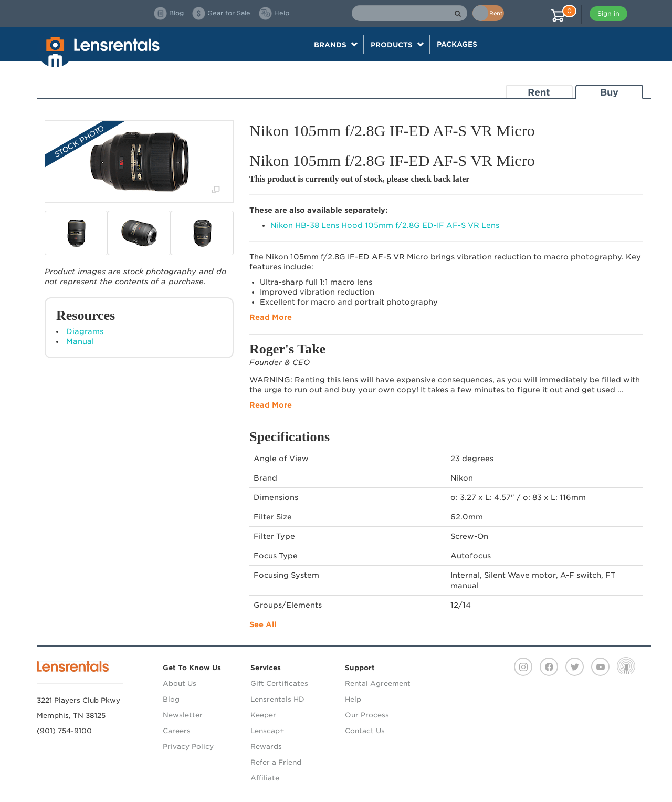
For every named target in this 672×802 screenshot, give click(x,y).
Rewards (266, 747)
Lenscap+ (267, 731)
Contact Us (365, 731)
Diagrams (85, 331)
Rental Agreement (378, 684)
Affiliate (265, 778)
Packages (457, 44)
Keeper (263, 715)
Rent (539, 92)
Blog (171, 699)
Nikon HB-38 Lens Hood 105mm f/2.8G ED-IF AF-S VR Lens (385, 225)
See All (263, 624)
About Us (180, 684)
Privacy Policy (188, 747)
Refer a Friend (276, 762)
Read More (271, 317)
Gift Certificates (279, 684)
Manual (80, 341)
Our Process (367, 715)
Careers (177, 731)
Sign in (608, 13)
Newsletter (183, 715)
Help (353, 699)
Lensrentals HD (277, 699)
